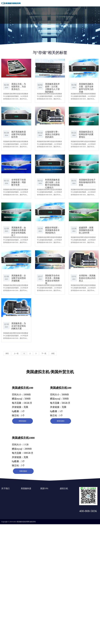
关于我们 (5, 488)
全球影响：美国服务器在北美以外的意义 (87, 278)
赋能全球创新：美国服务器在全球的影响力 (52, 230)
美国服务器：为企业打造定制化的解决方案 (19, 326)
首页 (7, 353)
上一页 (16, 353)
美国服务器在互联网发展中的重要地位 (86, 134)
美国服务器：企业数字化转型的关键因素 (19, 278)
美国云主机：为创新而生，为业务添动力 (19, 87)
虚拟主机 (64, 488)
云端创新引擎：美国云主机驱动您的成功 (52, 134)
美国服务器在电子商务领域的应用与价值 (87, 182)
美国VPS (44, 488)
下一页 (44, 353)
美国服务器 (26, 488)
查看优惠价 (23, 421)
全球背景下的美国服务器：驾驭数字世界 (19, 182)
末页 (53, 353)
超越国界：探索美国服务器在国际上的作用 (86, 230)
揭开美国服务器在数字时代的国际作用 (19, 134)
